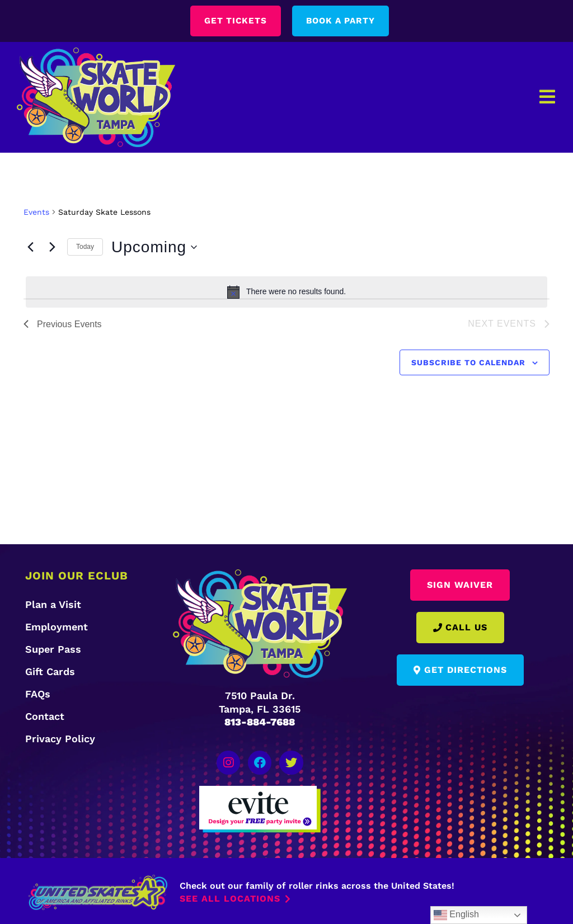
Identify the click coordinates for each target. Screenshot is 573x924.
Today (85, 247)
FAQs (38, 694)
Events (36, 212)
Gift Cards (50, 672)
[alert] (286, 292)
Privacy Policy (60, 739)
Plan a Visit (53, 605)
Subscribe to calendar (468, 362)
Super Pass (53, 650)
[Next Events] (52, 247)
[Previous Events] (30, 247)
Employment (57, 627)
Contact (45, 717)
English (456, 915)
